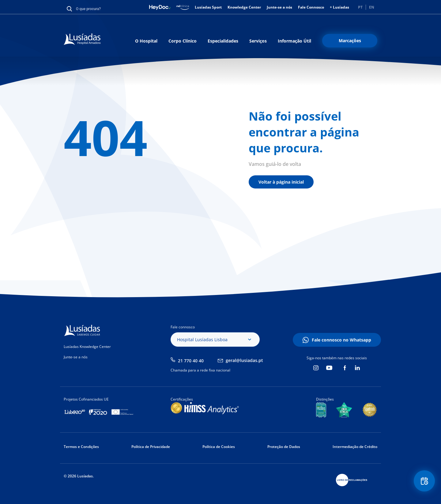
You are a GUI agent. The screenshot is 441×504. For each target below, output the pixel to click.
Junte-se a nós (279, 7)
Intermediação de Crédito (355, 447)
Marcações (350, 41)
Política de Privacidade (151, 447)
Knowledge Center (244, 7)
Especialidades (223, 41)
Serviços (258, 41)
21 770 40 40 (191, 361)
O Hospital (146, 41)
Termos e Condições (81, 447)
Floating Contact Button (424, 481)
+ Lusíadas (339, 7)
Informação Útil (294, 41)
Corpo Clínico (183, 41)
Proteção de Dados (284, 447)
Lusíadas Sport (208, 7)
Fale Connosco (311, 7)
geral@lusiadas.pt (244, 360)
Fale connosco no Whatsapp (341, 340)
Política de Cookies (219, 447)
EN (372, 7)
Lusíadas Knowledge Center (87, 347)
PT (360, 7)
